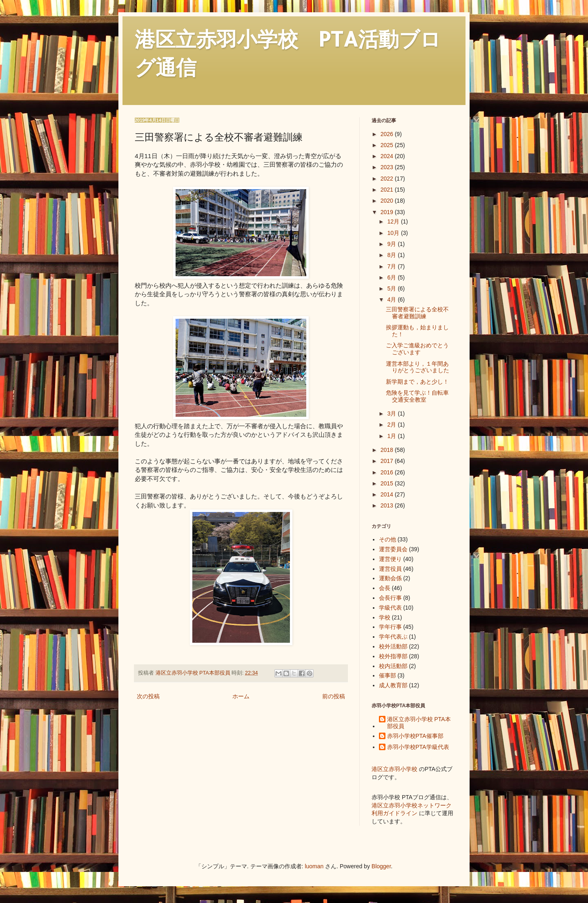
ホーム (241, 696)
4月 (392, 300)
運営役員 (390, 569)
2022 (388, 179)
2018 (388, 450)
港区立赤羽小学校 (394, 769)
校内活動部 (393, 666)
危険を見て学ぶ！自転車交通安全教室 (417, 396)
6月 (392, 277)
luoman (314, 866)
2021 (388, 190)
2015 (388, 483)
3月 (392, 414)
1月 (392, 436)
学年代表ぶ (393, 637)
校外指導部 (393, 656)
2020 (388, 201)
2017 (388, 461)
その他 (388, 539)
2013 (388, 505)
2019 (388, 212)
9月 (392, 244)
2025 (388, 145)
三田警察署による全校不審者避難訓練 (417, 313)
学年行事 (390, 627)
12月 (394, 221)
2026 (388, 134)
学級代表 (390, 608)
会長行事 (390, 598)
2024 (388, 156)
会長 (385, 588)
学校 (385, 617)
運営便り (390, 559)
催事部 (388, 675)
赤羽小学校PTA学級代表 (418, 747)
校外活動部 (393, 646)
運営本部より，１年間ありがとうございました (418, 367)
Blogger (381, 866)
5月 (392, 288)
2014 (388, 494)
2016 (388, 472)
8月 (392, 255)
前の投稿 (334, 696)
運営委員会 (393, 549)
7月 (392, 266)
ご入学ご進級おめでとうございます (417, 349)
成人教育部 (393, 685)
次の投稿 (148, 696)
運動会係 (390, 578)
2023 (388, 167)
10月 (394, 233)
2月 (392, 425)
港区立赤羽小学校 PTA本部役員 (419, 723)
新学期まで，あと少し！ (417, 382)
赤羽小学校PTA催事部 (415, 736)
